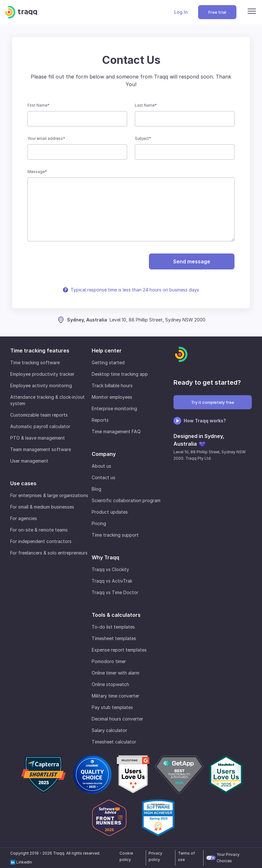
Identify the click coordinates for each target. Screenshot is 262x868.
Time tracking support (115, 535)
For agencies (24, 518)
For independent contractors (41, 541)
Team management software (41, 449)
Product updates (110, 512)
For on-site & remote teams (39, 530)
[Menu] (252, 12)
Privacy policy (155, 856)
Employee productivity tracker (42, 374)
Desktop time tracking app (120, 374)
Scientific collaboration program (126, 500)
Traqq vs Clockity (110, 569)
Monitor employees (112, 397)
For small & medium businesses (42, 507)
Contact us (104, 477)
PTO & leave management (38, 438)
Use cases (23, 483)
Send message (192, 261)
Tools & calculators (116, 615)
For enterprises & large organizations (49, 495)
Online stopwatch (110, 684)
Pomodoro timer (109, 661)
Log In (181, 12)
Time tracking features (40, 351)
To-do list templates (113, 627)
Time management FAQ (116, 431)
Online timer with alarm (116, 673)
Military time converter (116, 696)
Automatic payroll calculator (40, 426)
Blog (96, 489)
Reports (100, 420)
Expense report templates (119, 650)
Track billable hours (112, 385)
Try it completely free (213, 402)
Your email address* (46, 138)
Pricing (99, 523)
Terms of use (186, 856)
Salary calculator (109, 730)
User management (29, 461)
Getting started (108, 362)
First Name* (39, 105)
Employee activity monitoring (41, 385)
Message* (37, 172)
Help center (107, 351)
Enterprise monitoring (114, 408)
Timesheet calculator (114, 742)
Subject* (143, 138)
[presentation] (72, 261)
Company (104, 454)
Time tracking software (35, 362)
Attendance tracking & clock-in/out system (47, 400)
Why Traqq (105, 557)
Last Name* (146, 105)
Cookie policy (126, 856)
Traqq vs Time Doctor (115, 592)
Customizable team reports (39, 415)
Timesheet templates (114, 638)
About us (101, 466)
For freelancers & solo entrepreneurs (49, 553)
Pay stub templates (112, 707)
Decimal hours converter (117, 719)
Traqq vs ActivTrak (112, 581)
